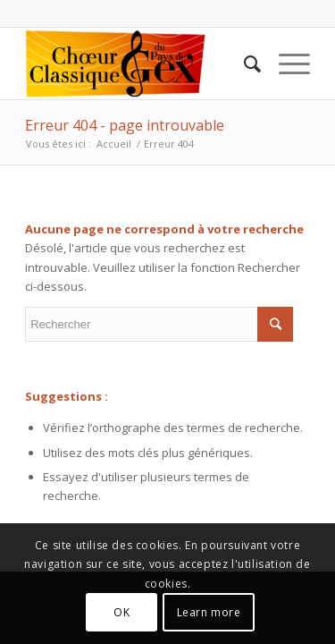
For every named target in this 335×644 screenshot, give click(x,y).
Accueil (114, 144)
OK (121, 612)
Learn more (209, 612)
